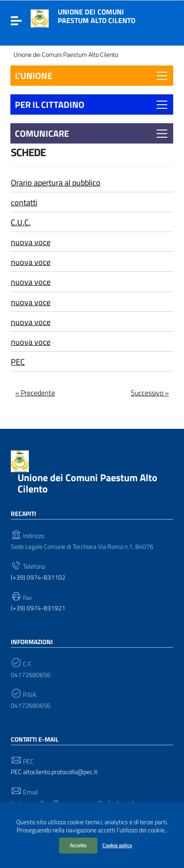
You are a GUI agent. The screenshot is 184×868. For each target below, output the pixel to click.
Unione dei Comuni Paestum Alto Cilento (97, 16)
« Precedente (35, 393)
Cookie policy (117, 845)
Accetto (78, 845)
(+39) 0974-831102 (38, 578)
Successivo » (150, 393)
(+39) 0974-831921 (38, 608)
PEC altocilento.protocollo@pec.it (54, 772)
